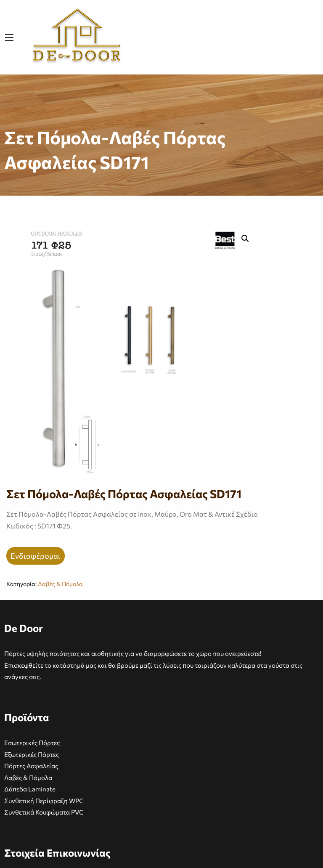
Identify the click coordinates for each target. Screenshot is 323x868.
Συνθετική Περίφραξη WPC (44, 801)
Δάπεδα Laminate (30, 789)
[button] (245, 239)
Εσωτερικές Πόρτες (32, 743)
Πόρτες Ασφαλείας (31, 766)
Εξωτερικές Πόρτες (32, 754)
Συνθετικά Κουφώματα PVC (44, 812)
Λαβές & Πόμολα (60, 584)
